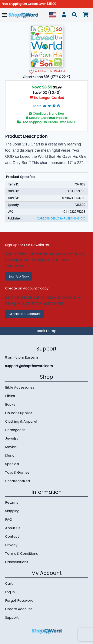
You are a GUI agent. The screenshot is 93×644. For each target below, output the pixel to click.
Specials (12, 464)
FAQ (9, 519)
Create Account (19, 609)
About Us (13, 528)
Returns (12, 502)
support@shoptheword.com (29, 366)
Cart (9, 583)
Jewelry (12, 438)
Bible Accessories (20, 387)
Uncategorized (17, 481)
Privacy (11, 545)
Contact (12, 536)
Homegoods (15, 430)
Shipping (12, 511)
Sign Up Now (19, 276)
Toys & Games (17, 472)
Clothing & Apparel (21, 421)
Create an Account (25, 314)
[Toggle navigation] (4, 15)
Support (12, 618)
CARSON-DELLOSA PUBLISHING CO (61, 218)
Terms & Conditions (21, 554)
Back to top (47, 331)
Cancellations (17, 562)
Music (10, 455)
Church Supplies (19, 413)
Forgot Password (19, 601)
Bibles (10, 396)
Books (10, 404)
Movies (11, 447)
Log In (10, 592)
